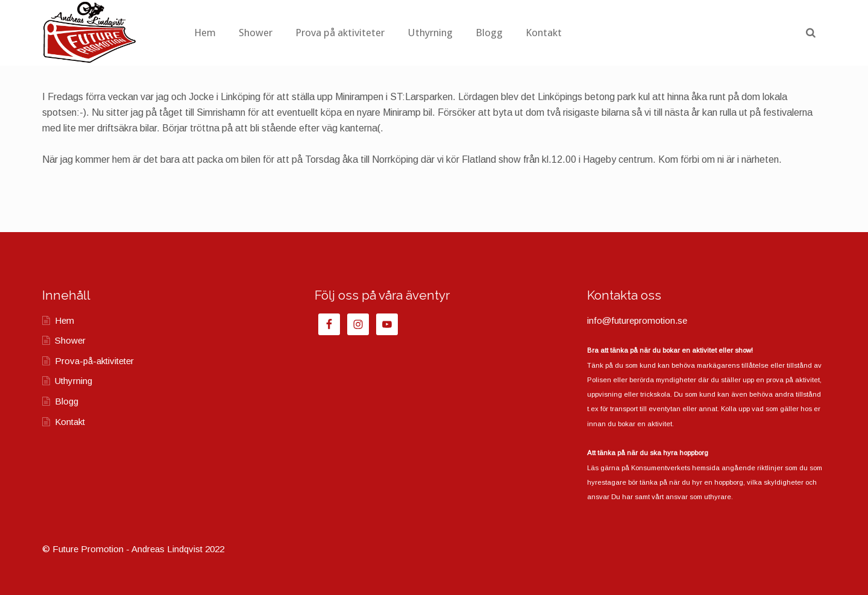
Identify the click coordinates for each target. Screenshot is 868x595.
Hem (271, 33)
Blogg (555, 33)
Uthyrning (496, 33)
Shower (322, 33)
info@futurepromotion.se (637, 320)
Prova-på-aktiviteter (94, 361)
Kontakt (610, 33)
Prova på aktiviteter (406, 33)
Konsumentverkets (661, 468)
